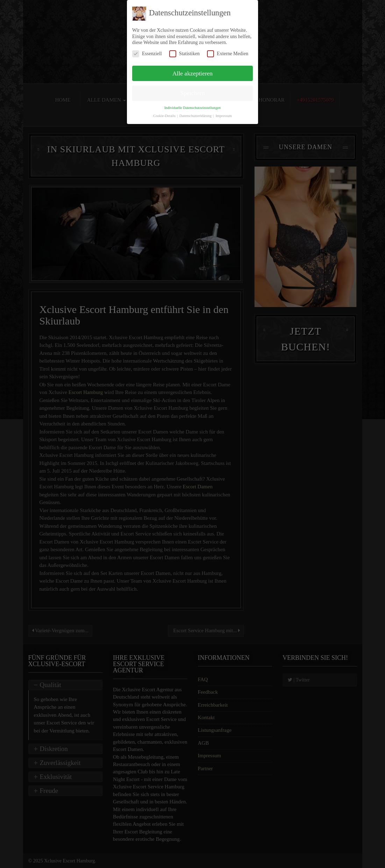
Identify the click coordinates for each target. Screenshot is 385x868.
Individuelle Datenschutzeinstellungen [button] (192, 108)
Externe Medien (228, 54)
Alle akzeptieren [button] (192, 73)
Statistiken (184, 54)
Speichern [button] (193, 93)
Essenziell (147, 54)
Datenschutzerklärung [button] (196, 116)
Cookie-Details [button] (165, 116)
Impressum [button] (224, 116)
